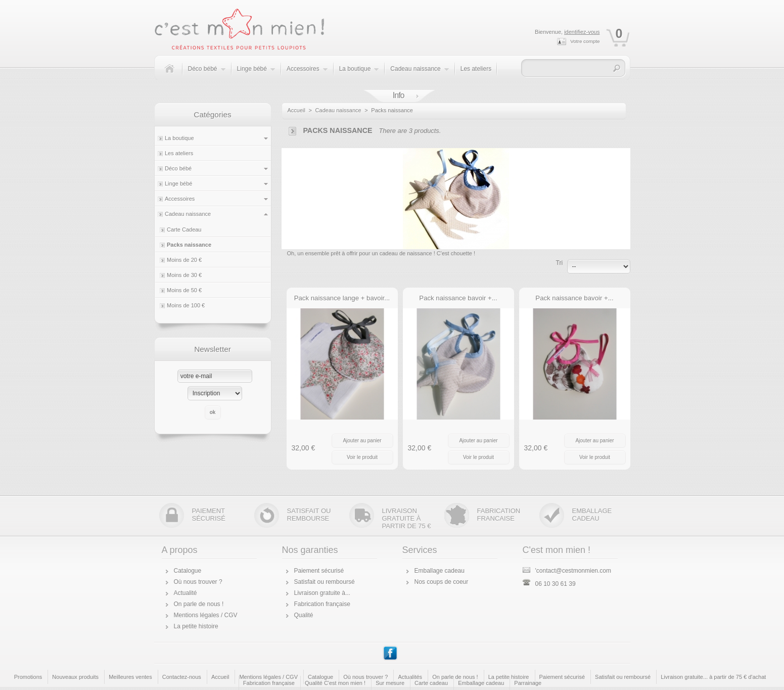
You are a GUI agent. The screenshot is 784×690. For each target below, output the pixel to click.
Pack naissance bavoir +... (458, 298)
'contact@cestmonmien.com (567, 571)
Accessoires (307, 74)
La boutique (359, 74)
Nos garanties (310, 550)
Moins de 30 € (184, 275)
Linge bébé (256, 74)
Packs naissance (189, 245)
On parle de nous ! (199, 604)
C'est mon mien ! (557, 550)
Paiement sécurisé (319, 571)
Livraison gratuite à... (322, 593)
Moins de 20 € (184, 260)
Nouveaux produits (75, 677)
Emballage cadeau (440, 571)
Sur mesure (390, 683)
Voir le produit (362, 457)
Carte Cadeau (184, 229)
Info (399, 95)
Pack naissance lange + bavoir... (342, 298)
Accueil (296, 110)
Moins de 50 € (184, 290)
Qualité (304, 615)
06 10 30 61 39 (549, 584)
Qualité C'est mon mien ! (335, 683)
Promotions (28, 677)
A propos (180, 550)
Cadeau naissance (420, 74)
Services (420, 550)
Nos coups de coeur (442, 582)
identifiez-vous (582, 32)
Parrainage (528, 683)
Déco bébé (207, 74)
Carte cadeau (431, 683)
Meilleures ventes (130, 677)
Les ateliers (476, 69)
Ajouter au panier (362, 441)
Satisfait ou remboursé (325, 582)
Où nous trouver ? (198, 582)
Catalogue (188, 571)
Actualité (186, 593)
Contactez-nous (182, 677)
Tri (560, 263)
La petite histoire (196, 626)
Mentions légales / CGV (206, 615)
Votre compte (585, 41)
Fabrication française (322, 604)
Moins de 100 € (186, 305)
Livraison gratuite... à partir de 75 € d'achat (713, 677)
